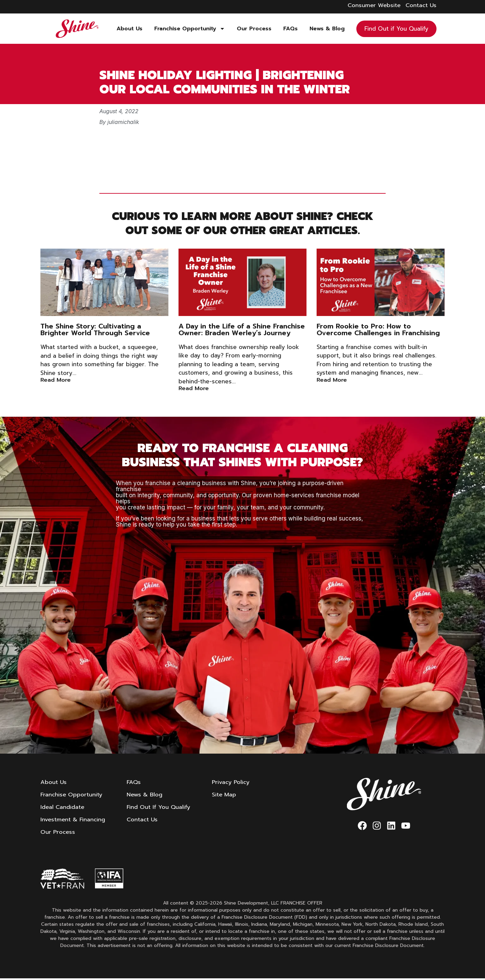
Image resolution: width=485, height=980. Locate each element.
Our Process (254, 29)
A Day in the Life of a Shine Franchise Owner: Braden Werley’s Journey (242, 329)
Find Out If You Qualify (160, 808)
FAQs (290, 29)
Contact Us (143, 821)
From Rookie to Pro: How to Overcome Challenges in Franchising (378, 329)
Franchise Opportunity (190, 29)
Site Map (225, 795)
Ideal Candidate (63, 808)
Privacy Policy (232, 782)
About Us (130, 29)
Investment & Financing (73, 821)
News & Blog (327, 29)
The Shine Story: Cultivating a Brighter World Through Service (95, 329)
